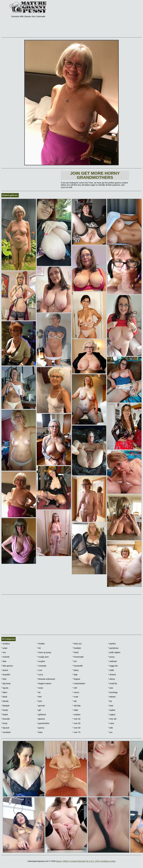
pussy (111, 657)
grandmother (43, 723)
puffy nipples (114, 652)
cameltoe (6, 732)
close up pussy (44, 652)
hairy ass (77, 644)
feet (39, 697)
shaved (112, 675)
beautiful (6, 675)
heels (76, 652)
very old (112, 719)
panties (112, 644)
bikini (4, 692)
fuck (39, 701)
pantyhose (113, 648)
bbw (4, 661)
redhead (112, 661)
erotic (40, 688)
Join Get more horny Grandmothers (95, 175)
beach (5, 670)
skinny (112, 679)
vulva (111, 723)
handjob (77, 648)
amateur (6, 644)
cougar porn (43, 657)
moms (76, 692)
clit (39, 648)
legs (75, 675)
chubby (41, 644)
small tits (113, 683)
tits (110, 701)
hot (75, 661)
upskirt (112, 710)
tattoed (112, 697)
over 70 (77, 732)
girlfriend (41, 715)
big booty (6, 683)
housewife (78, 666)
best (4, 679)
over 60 (77, 728)
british (5, 715)
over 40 (77, 719)
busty (4, 723)
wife (110, 728)
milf (75, 688)
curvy (40, 675)
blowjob (5, 706)
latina (76, 670)
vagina (112, 715)
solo (111, 688)
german (41, 706)
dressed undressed (46, 679)
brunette (6, 719)
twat (111, 706)
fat (39, 692)
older (75, 710)
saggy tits (113, 666)
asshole (5, 657)
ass (4, 652)
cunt (40, 670)
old (75, 701)
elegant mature (44, 683)
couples (41, 661)
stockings (113, 692)
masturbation (79, 683)
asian (4, 648)
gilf (39, 710)
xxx (110, 732)
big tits (5, 688)
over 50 (77, 723)
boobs (5, 710)
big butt (5, 728)
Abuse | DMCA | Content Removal (71, 861)
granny (41, 728)
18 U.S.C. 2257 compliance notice (101, 861)
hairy (40, 732)
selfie (111, 670)
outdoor (77, 715)
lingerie (76, 679)
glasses (41, 719)
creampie (42, 666)
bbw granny (7, 666)
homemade (78, 657)
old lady (77, 706)
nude (75, 697)
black (4, 697)
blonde (5, 701)
